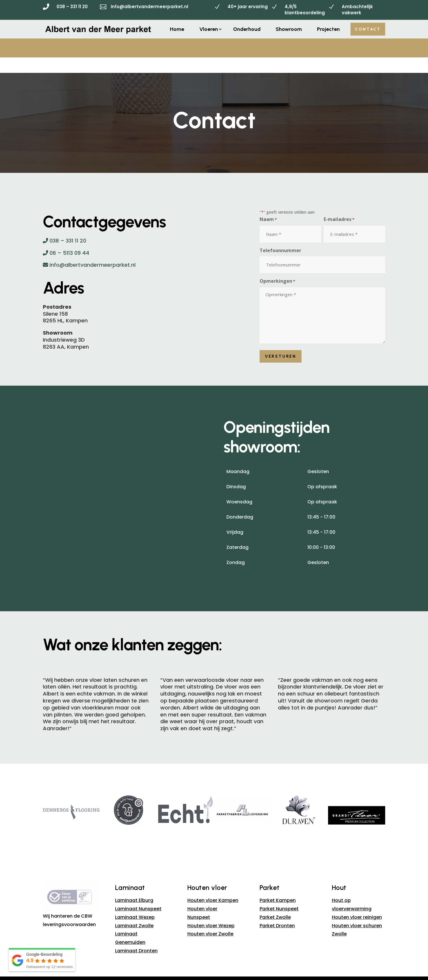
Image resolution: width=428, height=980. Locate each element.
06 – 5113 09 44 (66, 237)
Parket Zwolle (275, 902)
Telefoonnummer (280, 235)
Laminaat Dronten (136, 935)
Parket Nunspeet (279, 893)
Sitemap (205, 967)
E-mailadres (339, 204)
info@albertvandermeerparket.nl (149, 7)
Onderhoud (247, 29)
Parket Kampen (278, 885)
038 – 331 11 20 (72, 7)
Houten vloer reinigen (357, 902)
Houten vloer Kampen (213, 885)
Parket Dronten (277, 910)
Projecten (328, 29)
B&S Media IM (272, 974)
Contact (368, 29)
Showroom (289, 29)
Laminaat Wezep (135, 902)
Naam (268, 204)
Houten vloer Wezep (211, 910)
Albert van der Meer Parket (187, 974)
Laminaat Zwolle (134, 910)
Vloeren (209, 29)
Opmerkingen (277, 266)
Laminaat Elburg (134, 885)
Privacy (224, 967)
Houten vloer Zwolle (210, 919)
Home (177, 29)
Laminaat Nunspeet (138, 893)
